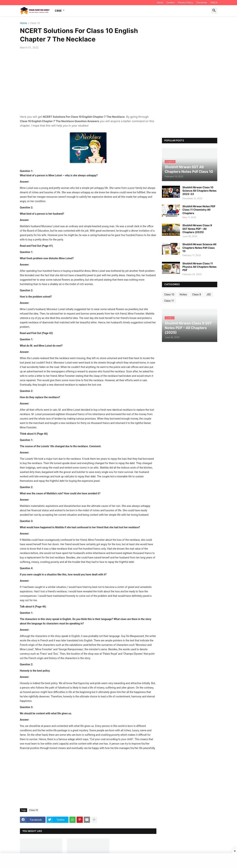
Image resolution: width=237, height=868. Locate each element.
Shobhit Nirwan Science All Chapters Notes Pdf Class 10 (199, 248)
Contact (171, 2)
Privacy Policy (185, 2)
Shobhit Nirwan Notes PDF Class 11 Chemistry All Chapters (199, 210)
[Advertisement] (88, 80)
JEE (209, 294)
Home (23, 23)
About (160, 2)
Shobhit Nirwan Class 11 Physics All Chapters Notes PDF (199, 267)
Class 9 (197, 294)
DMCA (214, 2)
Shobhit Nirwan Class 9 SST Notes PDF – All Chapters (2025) (197, 229)
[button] (214, 11)
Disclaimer (202, 2)
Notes (183, 294)
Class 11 (169, 301)
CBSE (58, 11)
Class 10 (35, 23)
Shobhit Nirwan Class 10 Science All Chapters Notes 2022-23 (199, 191)
